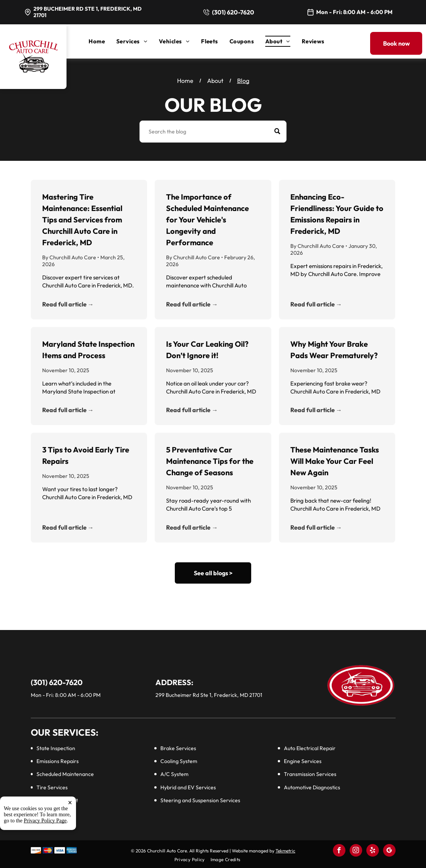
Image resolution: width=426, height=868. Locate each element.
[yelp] (373, 851)
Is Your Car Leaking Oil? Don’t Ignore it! (207, 350)
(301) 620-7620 (233, 12)
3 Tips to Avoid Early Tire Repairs (86, 455)
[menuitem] (102, 41)
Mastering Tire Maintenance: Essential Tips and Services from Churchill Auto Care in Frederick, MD (82, 220)
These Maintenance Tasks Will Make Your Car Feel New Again (335, 461)
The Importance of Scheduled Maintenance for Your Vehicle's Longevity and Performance (207, 220)
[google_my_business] (389, 851)
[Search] (213, 132)
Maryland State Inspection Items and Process (88, 350)
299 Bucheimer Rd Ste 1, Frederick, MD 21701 (88, 12)
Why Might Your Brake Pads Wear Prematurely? (334, 350)
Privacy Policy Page (45, 847)
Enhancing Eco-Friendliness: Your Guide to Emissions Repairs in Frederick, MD (337, 214)
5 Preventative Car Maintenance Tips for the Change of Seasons (210, 461)
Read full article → (68, 304)
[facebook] (339, 851)
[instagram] (356, 851)
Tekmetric (285, 851)
